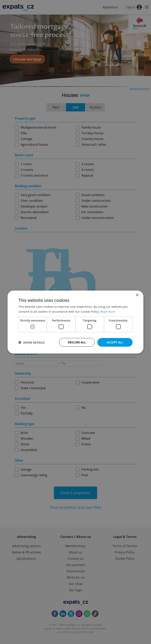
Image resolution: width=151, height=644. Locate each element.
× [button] (137, 295)
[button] (31, 342)
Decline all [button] (77, 342)
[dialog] (75, 322)
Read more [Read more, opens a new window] (108, 311)
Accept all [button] (115, 342)
